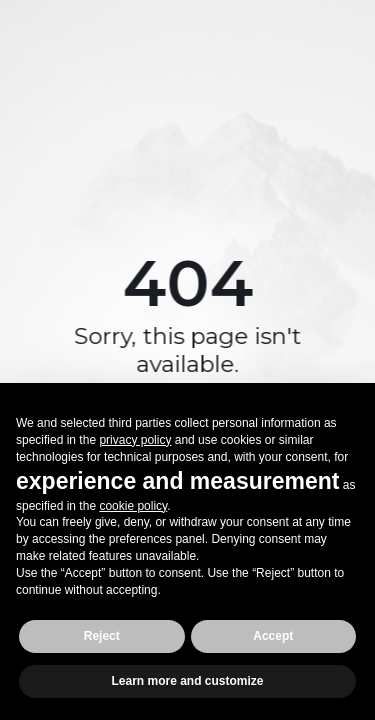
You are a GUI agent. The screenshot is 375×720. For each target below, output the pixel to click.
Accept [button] (273, 636)
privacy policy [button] (135, 440)
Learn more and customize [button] (187, 681)
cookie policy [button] (133, 506)
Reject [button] (102, 636)
